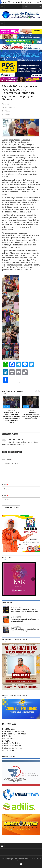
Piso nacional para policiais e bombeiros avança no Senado (25, 620)
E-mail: (5, 496)
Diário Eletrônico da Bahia (14, 731)
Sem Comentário (10, 107)
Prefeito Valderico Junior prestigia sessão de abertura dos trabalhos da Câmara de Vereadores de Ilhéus (11, 418)
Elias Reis (7, 114)
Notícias (7, 111)
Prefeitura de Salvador (12, 748)
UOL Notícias (8, 750)
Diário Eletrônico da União (14, 734)
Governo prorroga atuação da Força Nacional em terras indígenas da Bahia (24, 610)
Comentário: (7, 459)
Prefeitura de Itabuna (12, 746)
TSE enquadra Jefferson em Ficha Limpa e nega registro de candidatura (31, 415)
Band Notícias (9, 729)
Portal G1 (6, 741)
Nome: (5, 485)
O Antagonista (9, 738)
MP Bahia (7, 736)
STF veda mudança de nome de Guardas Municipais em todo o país (25, 630)
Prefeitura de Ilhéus (11, 743)
